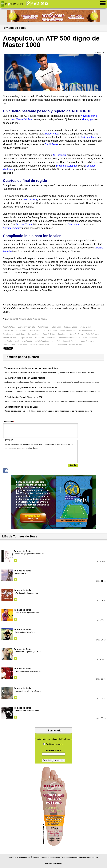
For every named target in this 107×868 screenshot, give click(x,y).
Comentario (9, 422)
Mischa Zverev (86, 327)
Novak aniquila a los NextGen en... (28, 691)
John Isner (62, 334)
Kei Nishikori (35, 331)
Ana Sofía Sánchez (70, 341)
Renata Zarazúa (9, 338)
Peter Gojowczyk (93, 334)
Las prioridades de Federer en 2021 (29, 671)
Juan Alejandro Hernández (69, 338)
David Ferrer (8, 331)
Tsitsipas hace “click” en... (25, 632)
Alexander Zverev (76, 334)
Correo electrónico (54, 750)
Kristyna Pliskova (25, 338)
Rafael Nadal (56, 327)
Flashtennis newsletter (55, 744)
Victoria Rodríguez (42, 341)
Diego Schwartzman (68, 331)
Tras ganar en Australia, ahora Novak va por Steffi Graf (31, 368)
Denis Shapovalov (50, 331)
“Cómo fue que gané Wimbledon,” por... (30, 554)
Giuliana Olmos (9, 345)
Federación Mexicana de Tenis (70, 345)
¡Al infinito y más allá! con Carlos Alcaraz (25, 378)
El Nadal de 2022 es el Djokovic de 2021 (24, 397)
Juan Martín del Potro (27, 327)
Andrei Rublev (21, 331)
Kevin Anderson (34, 334)
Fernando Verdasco (87, 331)
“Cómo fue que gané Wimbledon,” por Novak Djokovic (31, 388)
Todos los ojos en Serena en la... (27, 711)
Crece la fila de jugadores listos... (28, 613)
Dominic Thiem (49, 334)
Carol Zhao (22, 345)
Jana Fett (56, 341)
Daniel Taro (40, 338)
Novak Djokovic (9, 327)
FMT (53, 345)
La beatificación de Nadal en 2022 (21, 407)
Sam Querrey (8, 334)
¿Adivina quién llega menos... (26, 593)
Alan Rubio (51, 338)
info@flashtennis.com (88, 857)
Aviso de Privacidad (53, 864)
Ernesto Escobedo (90, 338)
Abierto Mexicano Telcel (39, 345)
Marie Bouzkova (87, 341)
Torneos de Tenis (23, 551)
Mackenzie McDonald (23, 341)
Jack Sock (21, 334)
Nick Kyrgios (43, 327)
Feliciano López (71, 327)
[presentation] (27, 456)
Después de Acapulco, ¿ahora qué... (29, 652)
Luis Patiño (7, 341)
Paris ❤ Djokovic (21, 573)
